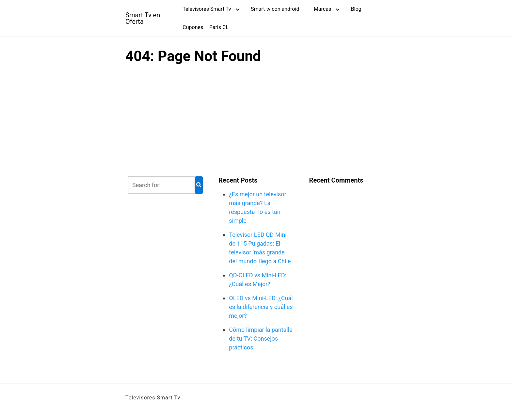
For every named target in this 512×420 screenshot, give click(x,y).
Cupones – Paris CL (206, 27)
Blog (356, 9)
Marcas (322, 9)
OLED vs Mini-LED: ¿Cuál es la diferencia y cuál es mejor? (261, 307)
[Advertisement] (256, 120)
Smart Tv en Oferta (143, 18)
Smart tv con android (275, 9)
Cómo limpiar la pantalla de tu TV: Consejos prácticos (261, 339)
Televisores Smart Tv (207, 9)
